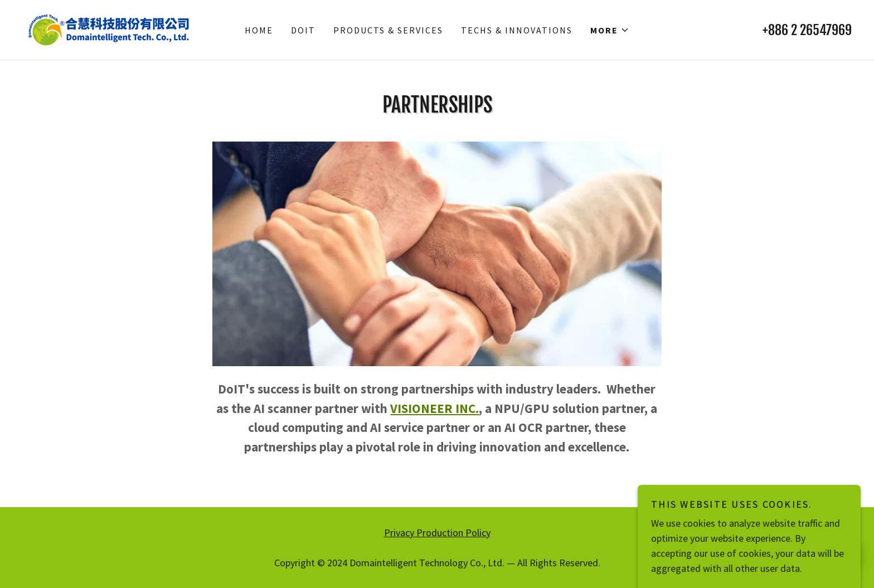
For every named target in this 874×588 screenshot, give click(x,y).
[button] (610, 30)
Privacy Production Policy (437, 533)
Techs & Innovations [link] (517, 30)
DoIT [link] (303, 30)
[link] (108, 29)
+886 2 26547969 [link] (807, 30)
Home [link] (259, 30)
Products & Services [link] (388, 30)
